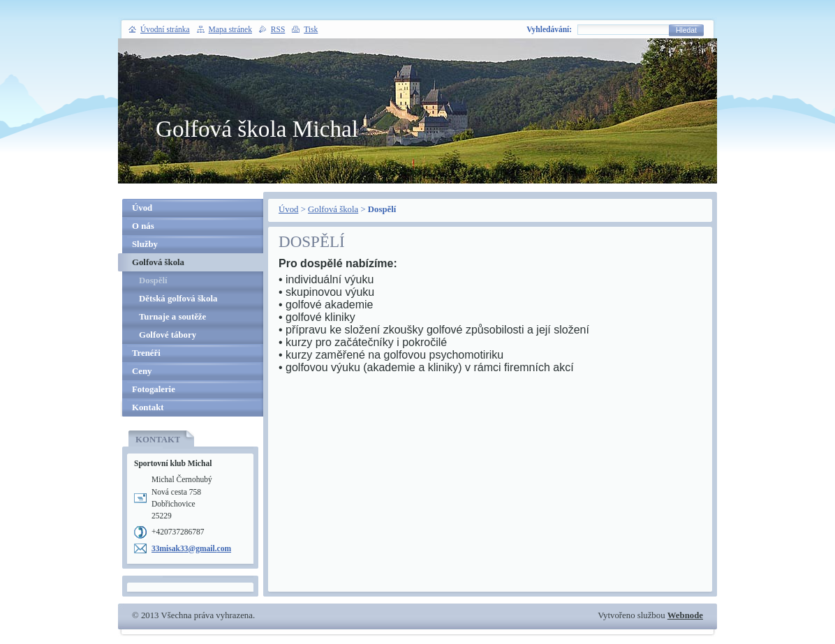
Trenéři (146, 353)
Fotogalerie (154, 389)
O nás (143, 226)
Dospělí (153, 280)
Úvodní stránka (165, 29)
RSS (278, 29)
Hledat (686, 30)
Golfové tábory (168, 335)
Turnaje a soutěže (172, 317)
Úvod (288, 209)
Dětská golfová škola (178, 299)
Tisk (311, 29)
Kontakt (148, 407)
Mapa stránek (230, 29)
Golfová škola (333, 209)
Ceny (142, 371)
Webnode (685, 615)
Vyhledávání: (549, 29)
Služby (145, 244)
